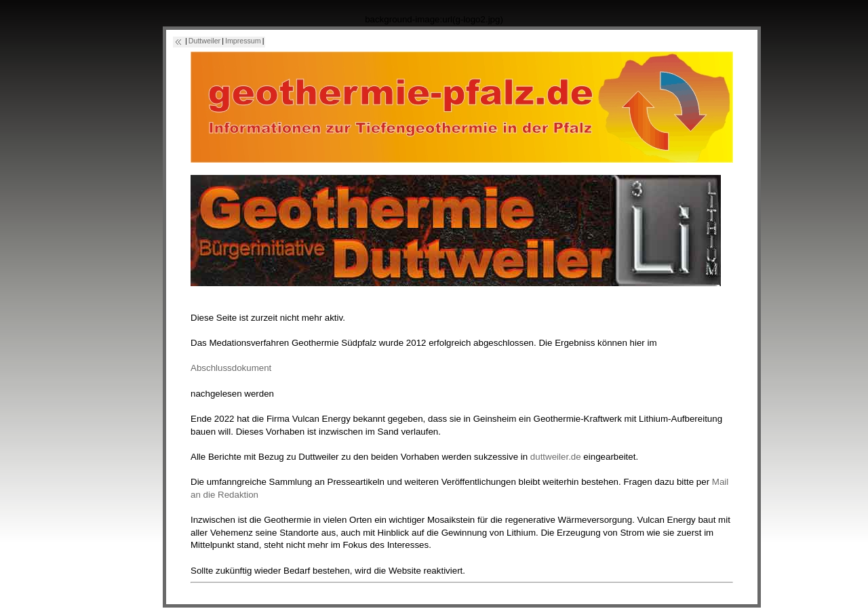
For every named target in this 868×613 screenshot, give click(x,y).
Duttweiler (204, 41)
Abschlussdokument (231, 368)
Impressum (243, 41)
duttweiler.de (556, 457)
